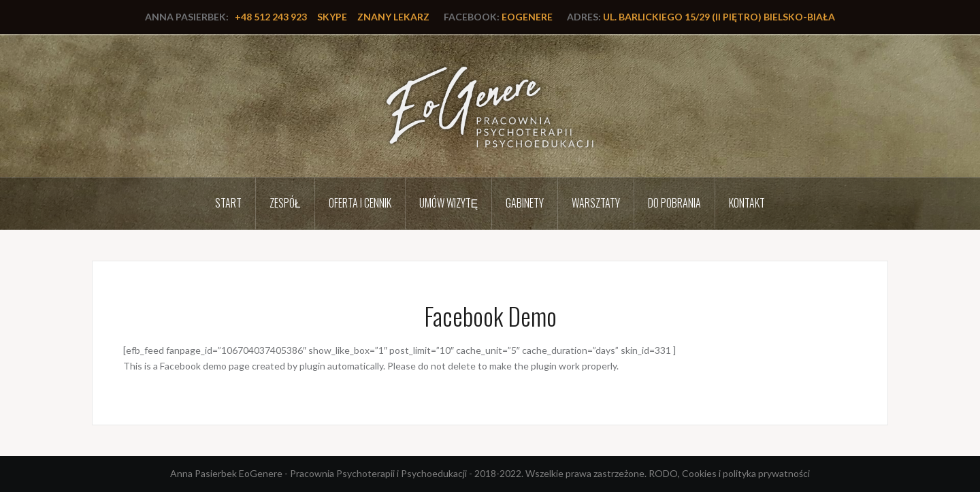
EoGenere (527, 17)
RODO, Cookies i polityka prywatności (729, 473)
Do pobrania (674, 203)
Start (228, 203)
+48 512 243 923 (271, 17)
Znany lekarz (393, 17)
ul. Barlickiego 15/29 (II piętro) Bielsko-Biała (719, 17)
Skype (332, 17)
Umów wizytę (449, 203)
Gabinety (525, 203)
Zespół (285, 203)
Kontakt (747, 203)
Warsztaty (596, 203)
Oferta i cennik (360, 203)
